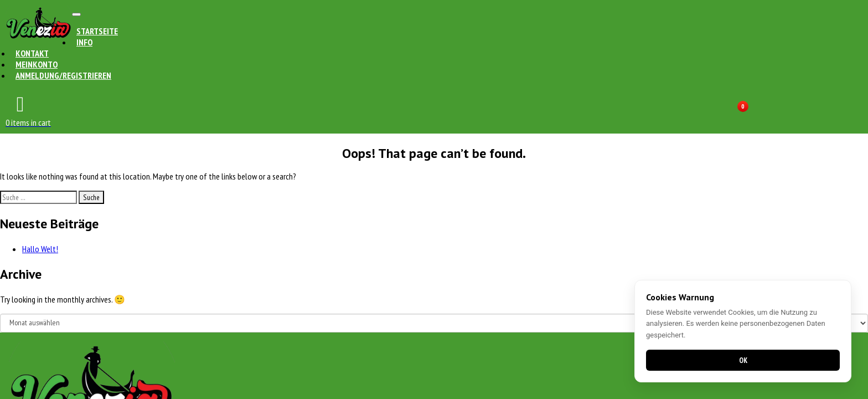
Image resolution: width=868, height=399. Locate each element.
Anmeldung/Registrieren (63, 75)
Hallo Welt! (40, 249)
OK (743, 360)
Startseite (97, 31)
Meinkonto (37, 64)
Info (84, 42)
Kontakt (32, 53)
